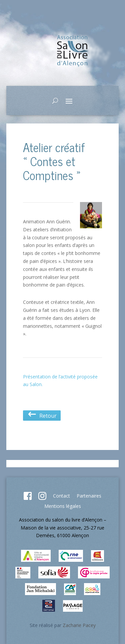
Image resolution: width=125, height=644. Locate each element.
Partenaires (89, 496)
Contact (61, 496)
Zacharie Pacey (79, 625)
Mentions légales (63, 506)
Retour (42, 416)
